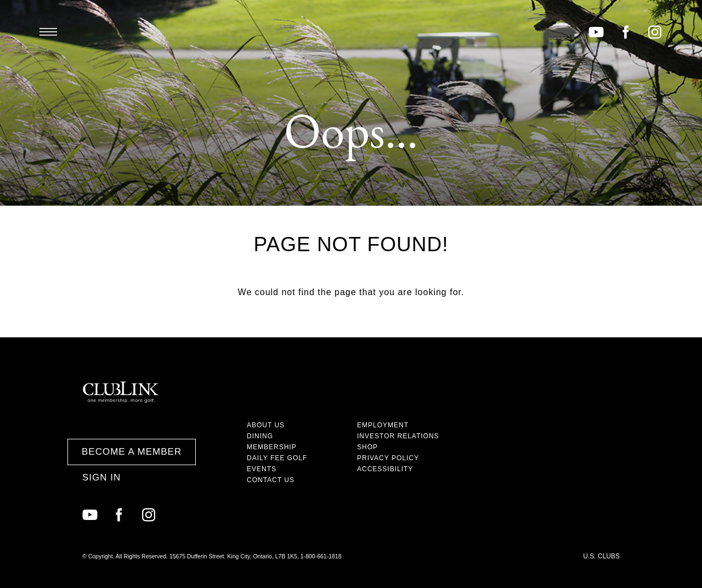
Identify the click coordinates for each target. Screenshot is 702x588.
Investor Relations (398, 436)
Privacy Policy (388, 458)
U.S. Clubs (601, 556)
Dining (260, 436)
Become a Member (132, 452)
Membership (272, 447)
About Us (266, 425)
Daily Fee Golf (277, 458)
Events (262, 469)
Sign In (101, 477)
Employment (383, 425)
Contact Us (271, 480)
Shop (367, 447)
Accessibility (385, 469)
